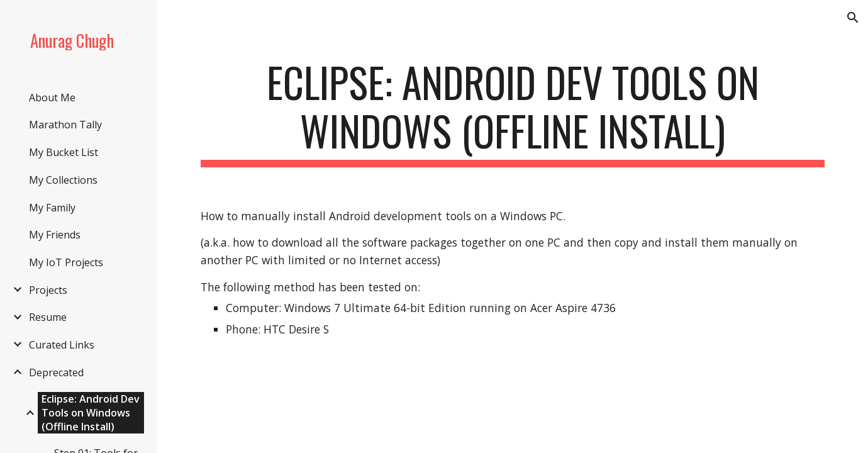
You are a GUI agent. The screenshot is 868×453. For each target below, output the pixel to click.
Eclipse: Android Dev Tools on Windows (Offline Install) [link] (91, 413)
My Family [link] (52, 208)
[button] (853, 18)
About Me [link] (52, 98)
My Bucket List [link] (64, 152)
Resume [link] (48, 317)
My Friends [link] (55, 235)
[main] (513, 113)
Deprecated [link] (56, 372)
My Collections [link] (63, 180)
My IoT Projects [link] (66, 262)
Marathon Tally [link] (65, 125)
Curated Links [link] (62, 345)
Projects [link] (48, 290)
